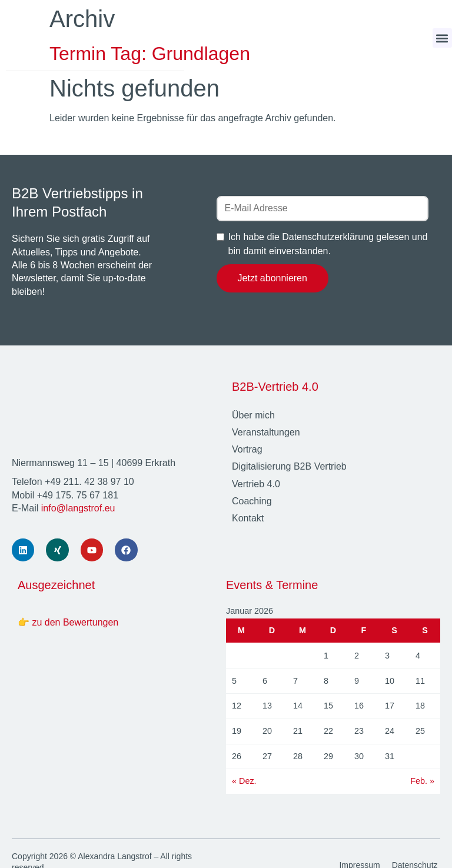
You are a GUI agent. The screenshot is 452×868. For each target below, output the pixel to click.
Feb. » (422, 781)
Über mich (253, 415)
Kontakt (248, 518)
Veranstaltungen (266, 432)
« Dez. (244, 781)
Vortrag (247, 449)
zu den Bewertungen (75, 622)
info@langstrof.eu (78, 508)
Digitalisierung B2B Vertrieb (289, 466)
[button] (442, 38)
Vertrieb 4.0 (256, 484)
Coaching (252, 501)
